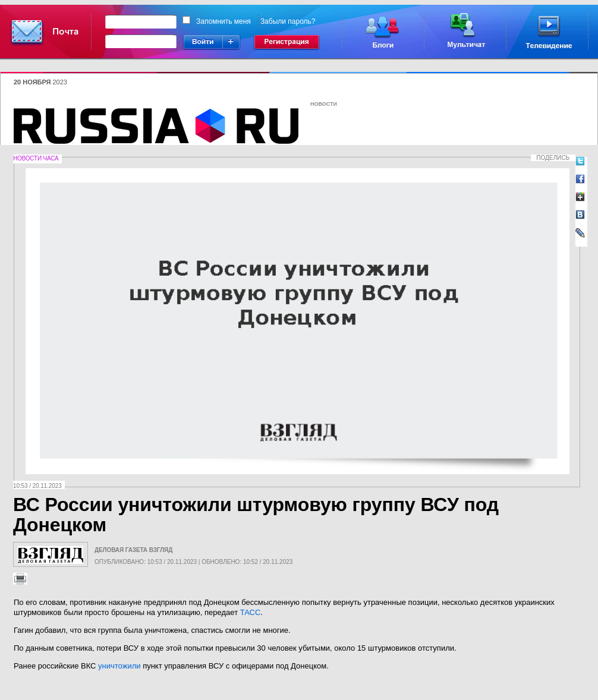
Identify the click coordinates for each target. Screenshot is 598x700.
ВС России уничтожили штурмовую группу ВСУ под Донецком (256, 515)
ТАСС (251, 612)
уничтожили (119, 666)
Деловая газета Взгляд (133, 550)
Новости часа (36, 158)
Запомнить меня (224, 21)
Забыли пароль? (288, 21)
